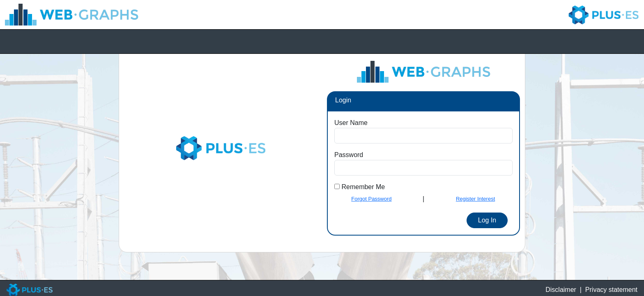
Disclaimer (561, 290)
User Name (351, 123)
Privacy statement (611, 290)
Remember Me (362, 187)
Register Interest (475, 199)
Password (349, 155)
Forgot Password (371, 199)
